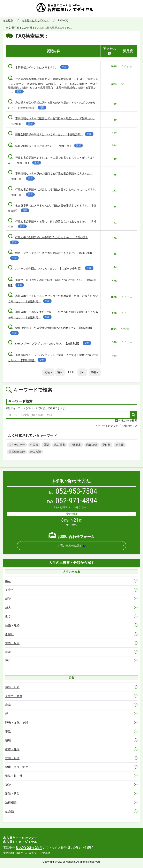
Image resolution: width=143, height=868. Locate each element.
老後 (8, 652)
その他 (9, 811)
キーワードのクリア (107, 426)
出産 (8, 581)
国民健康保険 (17, 452)
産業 (8, 705)
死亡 (8, 661)
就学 (8, 599)
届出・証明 (12, 687)
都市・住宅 (12, 749)
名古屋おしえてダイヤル (71, 9)
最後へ (95, 372)
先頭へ (48, 372)
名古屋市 (8, 21)
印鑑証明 (92, 445)
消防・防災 (12, 794)
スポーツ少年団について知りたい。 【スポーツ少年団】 (51, 269)
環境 (8, 740)
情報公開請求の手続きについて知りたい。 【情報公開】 (51, 134)
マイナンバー (17, 445)
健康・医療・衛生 (17, 767)
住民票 (34, 445)
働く (8, 616)
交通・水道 (12, 758)
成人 (8, 608)
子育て (9, 590)
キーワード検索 (20, 401)
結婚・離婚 (12, 625)
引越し (9, 634)
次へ (82, 372)
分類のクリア (130, 426)
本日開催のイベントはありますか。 (38, 67)
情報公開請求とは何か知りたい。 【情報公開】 (45, 146)
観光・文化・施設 (17, 723)
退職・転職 (12, 643)
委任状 (106, 445)
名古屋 (120, 445)
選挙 (46, 445)
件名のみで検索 (128, 421)
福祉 (8, 785)
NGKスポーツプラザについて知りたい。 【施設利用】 (50, 344)
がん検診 (36, 452)
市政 (8, 731)
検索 (134, 415)
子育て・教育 (14, 696)
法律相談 (11, 802)
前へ (60, 372)
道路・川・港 (14, 776)
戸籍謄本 (76, 445)
